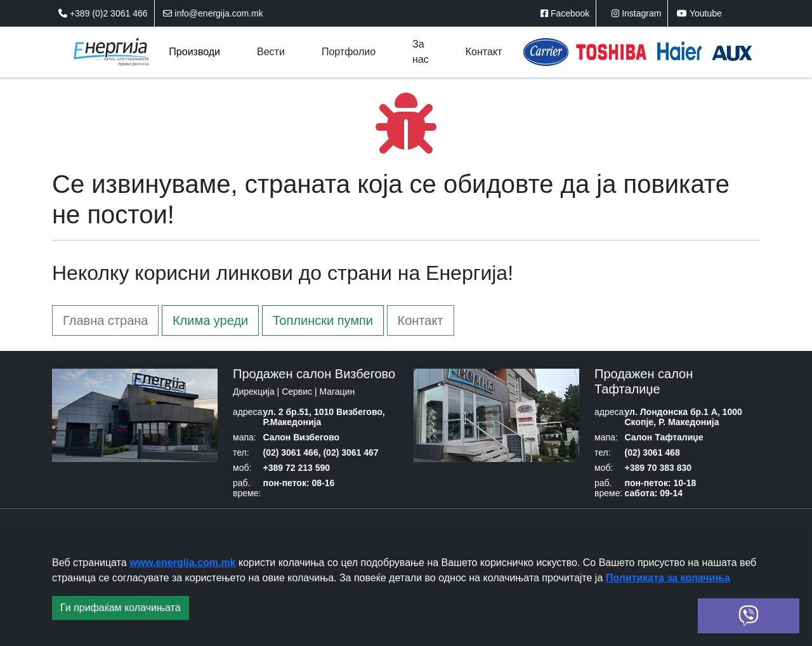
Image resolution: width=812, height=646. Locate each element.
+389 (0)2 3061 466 (103, 13)
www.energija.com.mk (182, 563)
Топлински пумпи (323, 320)
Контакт (421, 320)
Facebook (565, 13)
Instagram (636, 13)
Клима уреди (210, 320)
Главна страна (105, 320)
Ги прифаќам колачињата (121, 608)
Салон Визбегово (302, 437)
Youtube (699, 13)
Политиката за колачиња (668, 578)
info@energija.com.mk (213, 13)
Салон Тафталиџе (664, 437)
